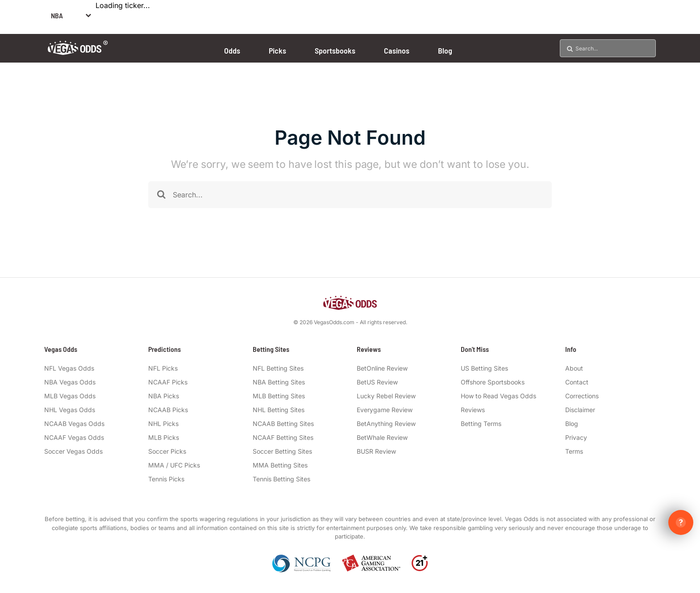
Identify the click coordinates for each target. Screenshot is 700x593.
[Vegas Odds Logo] (78, 52)
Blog (445, 50)
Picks (277, 50)
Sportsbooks (335, 50)
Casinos (397, 50)
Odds (232, 50)
